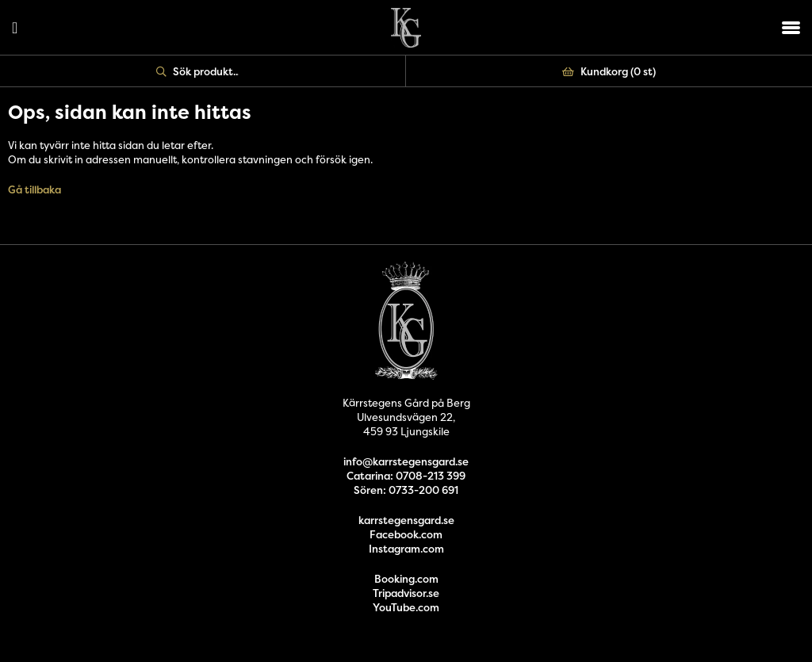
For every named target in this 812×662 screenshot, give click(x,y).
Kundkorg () (609, 71)
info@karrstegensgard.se (406, 461)
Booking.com (406, 579)
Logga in (15, 28)
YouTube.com (406, 607)
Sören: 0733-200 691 (406, 490)
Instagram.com (406, 549)
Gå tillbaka (34, 189)
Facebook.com (406, 534)
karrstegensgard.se (406, 520)
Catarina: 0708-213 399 (406, 476)
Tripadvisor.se (406, 593)
